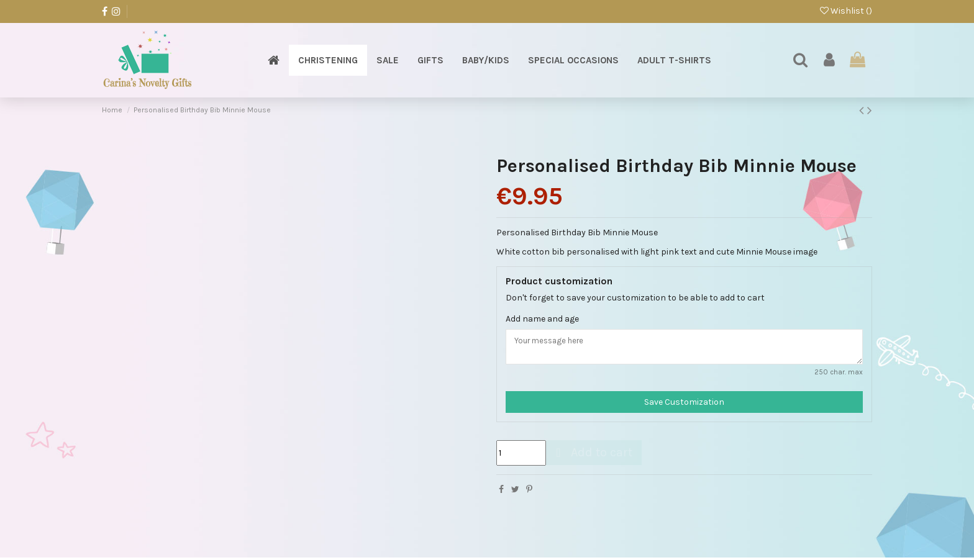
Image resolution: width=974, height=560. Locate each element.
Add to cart (592, 455)
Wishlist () (846, 11)
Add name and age (542, 319)
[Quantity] (521, 456)
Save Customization (684, 405)
